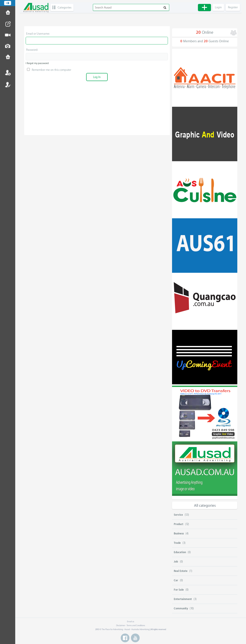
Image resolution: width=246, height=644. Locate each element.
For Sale (179, 590)
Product (179, 524)
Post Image (8, 46)
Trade (177, 543)
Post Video (8, 35)
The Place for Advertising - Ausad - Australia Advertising (125, 629)
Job (176, 562)
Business (179, 534)
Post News (8, 24)
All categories (205, 506)
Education (180, 552)
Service (178, 515)
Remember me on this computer (49, 70)
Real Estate (181, 571)
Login (8, 73)
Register (8, 85)
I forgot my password (37, 63)
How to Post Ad (8, 13)
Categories (64, 8)
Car (176, 580)
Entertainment (183, 599)
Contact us (8, 57)
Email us (131, 622)
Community (181, 608)
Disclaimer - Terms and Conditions (131, 625)
